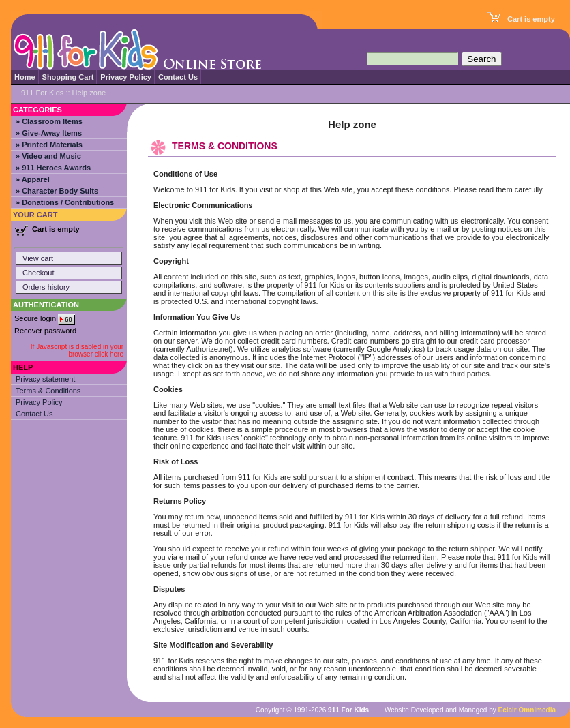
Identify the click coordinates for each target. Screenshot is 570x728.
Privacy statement (45, 379)
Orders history (46, 287)
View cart (38, 258)
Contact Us (178, 77)
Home (25, 77)
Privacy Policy (126, 77)
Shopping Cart (68, 77)
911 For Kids (42, 93)
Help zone (89, 93)
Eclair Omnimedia (527, 710)
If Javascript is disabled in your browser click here (77, 350)
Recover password (45, 331)
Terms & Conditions (48, 391)
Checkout (38, 273)
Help (23, 367)
